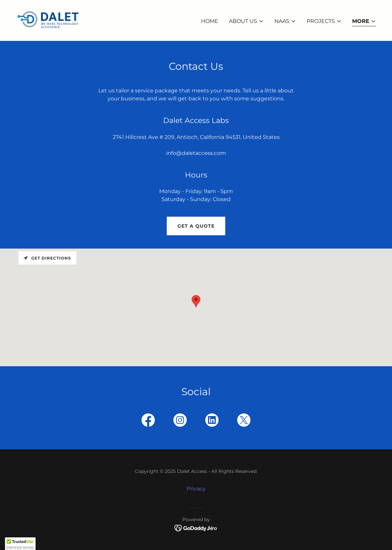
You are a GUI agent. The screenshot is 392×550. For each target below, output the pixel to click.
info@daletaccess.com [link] (196, 153)
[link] (48, 20)
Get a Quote (196, 226)
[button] (246, 21)
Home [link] (210, 21)
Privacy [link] (196, 489)
